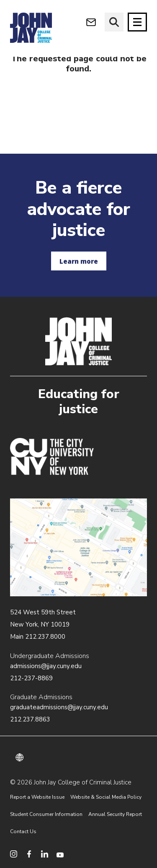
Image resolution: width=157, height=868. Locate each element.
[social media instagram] (14, 854)
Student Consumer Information (46, 814)
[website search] (114, 22)
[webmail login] (91, 22)
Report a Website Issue (37, 797)
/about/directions (78, 547)
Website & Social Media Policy (106, 797)
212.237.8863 (30, 719)
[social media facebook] (29, 854)
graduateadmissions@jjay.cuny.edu (59, 707)
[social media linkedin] (45, 854)
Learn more (79, 261)
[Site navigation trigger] (137, 22)
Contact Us (23, 831)
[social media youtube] (60, 854)
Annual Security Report (115, 814)
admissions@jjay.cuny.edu (46, 666)
